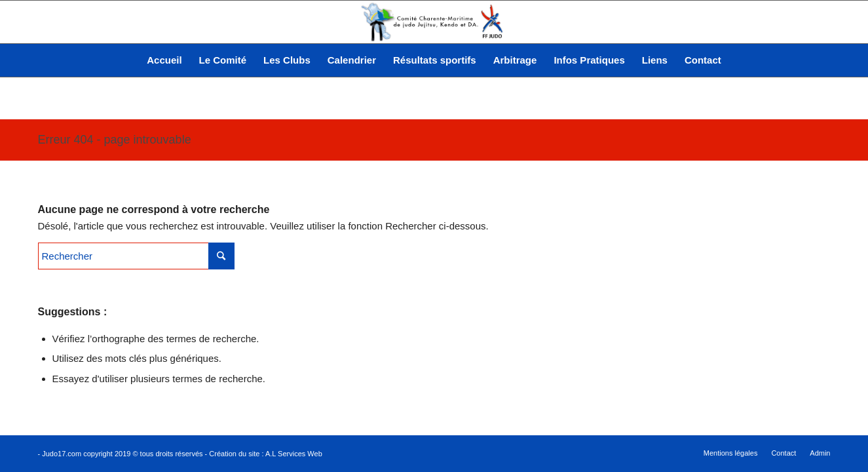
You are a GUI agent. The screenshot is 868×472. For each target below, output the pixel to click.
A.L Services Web (294, 454)
